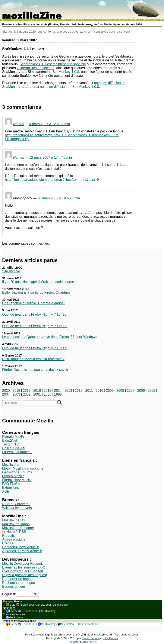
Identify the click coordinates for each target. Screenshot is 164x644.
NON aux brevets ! (16, 504)
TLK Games (111, 638)
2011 (89, 391)
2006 (141, 391)
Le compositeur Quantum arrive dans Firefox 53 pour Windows (50, 337)
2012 (79, 391)
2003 (16, 394)
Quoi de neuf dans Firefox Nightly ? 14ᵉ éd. (35, 326)
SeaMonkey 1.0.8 (66, 72)
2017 (27, 391)
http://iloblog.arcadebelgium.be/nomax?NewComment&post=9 (52, 180)
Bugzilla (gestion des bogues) (25, 575)
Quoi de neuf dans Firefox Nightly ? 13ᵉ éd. (35, 348)
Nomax (18, 124)
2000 (48, 394)
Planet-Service (91, 638)
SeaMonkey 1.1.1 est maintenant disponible (53, 64)
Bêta (13, 605)
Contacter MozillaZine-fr (82, 642)
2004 (6, 394)
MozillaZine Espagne (18, 528)
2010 (100, 391)
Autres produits (14, 539)
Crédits (8, 543)
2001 (37, 394)
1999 (58, 394)
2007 (131, 391)
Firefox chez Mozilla (17, 480)
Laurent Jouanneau (17, 452)
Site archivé (11, 271)
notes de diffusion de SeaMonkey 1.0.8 (69, 87)
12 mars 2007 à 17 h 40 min (51, 157)
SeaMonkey (48, 611)
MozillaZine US (14, 520)
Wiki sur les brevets (17, 508)
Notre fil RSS (16, 532)
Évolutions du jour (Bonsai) (23, 571)
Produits (8, 536)
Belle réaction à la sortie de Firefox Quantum (36, 292)
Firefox (13, 611)
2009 (110, 391)
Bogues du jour (14, 587)
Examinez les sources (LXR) (24, 567)
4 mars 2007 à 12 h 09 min (50, 124)
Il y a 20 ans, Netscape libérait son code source (38, 282)
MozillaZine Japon (16, 524)
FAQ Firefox (11, 484)
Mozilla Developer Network (22, 563)
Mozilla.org (10, 465)
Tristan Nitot (11, 444)
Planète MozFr (13, 437)
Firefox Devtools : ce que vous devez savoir (35, 370)
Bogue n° (10, 594)
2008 (120, 391)
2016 (37, 391)
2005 (151, 391)
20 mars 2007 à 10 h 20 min (59, 198)
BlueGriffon (67, 624)
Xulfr (6, 491)
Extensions (10, 488)
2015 (48, 391)
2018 (16, 391)
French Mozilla (13, 476)
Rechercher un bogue (19, 583)
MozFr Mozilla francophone (23, 468)
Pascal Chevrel (14, 448)
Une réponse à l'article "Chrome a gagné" (34, 303)
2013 (68, 391)
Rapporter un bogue (17, 579)
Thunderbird (30, 611)
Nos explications (88, 624)
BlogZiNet (10, 440)
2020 (6, 391)
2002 (27, 394)
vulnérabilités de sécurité (35, 68)
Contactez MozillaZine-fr (21, 547)
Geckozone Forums (17, 472)
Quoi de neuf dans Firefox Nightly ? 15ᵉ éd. (35, 314)
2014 (58, 391)
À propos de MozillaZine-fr (22, 551)
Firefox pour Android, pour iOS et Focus (44, 605)
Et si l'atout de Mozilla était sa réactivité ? (33, 359)
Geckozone (16, 617)
